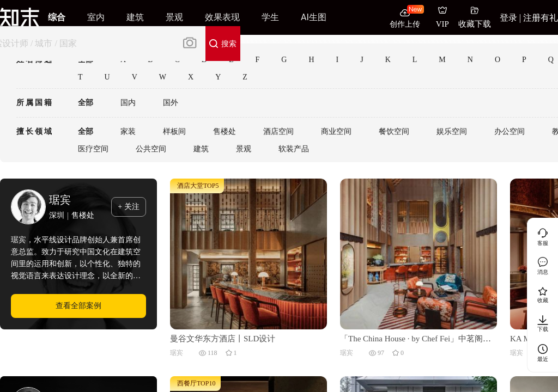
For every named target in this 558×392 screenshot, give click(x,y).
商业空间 (336, 131)
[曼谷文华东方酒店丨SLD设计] (248, 253)
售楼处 (225, 131)
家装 (128, 131)
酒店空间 (278, 131)
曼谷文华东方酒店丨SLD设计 (223, 339)
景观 (244, 149)
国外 (171, 103)
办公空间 (510, 131)
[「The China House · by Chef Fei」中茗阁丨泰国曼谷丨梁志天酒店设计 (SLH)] (418, 253)
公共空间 (151, 149)
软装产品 (294, 149)
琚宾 (60, 200)
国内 (128, 103)
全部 (86, 103)
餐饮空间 (394, 131)
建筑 (201, 149)
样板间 (174, 131)
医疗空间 (93, 149)
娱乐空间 (452, 131)
